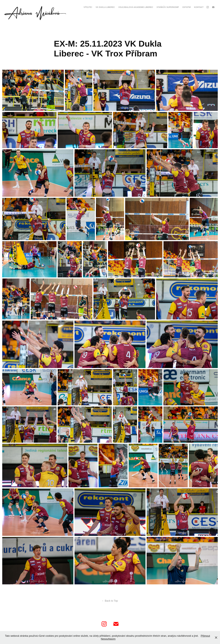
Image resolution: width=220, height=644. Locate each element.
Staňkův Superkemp (168, 7)
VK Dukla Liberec (105, 7)
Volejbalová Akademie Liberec (136, 7)
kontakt (199, 7)
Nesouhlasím (108, 639)
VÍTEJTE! (88, 7)
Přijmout (205, 636)
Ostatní (186, 7)
